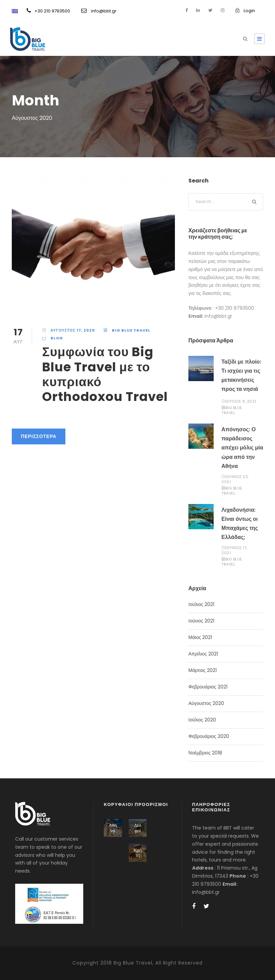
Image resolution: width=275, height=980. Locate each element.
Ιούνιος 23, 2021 (235, 479)
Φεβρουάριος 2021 (208, 687)
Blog (57, 338)
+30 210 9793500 (48, 11)
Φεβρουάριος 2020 (209, 736)
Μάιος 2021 (200, 637)
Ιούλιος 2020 (202, 720)
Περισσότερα (39, 436)
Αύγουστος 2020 (206, 703)
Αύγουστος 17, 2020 (73, 330)
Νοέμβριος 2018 (205, 753)
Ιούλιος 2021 (201, 604)
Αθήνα (113, 828)
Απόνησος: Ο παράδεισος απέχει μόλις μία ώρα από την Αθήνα (242, 448)
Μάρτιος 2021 (203, 670)
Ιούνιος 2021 (201, 621)
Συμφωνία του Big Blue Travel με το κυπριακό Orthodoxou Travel (105, 374)
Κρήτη (138, 853)
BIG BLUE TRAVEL (131, 330)
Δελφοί (138, 828)
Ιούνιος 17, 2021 (234, 550)
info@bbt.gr (99, 11)
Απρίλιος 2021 (203, 654)
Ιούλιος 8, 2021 (241, 401)
